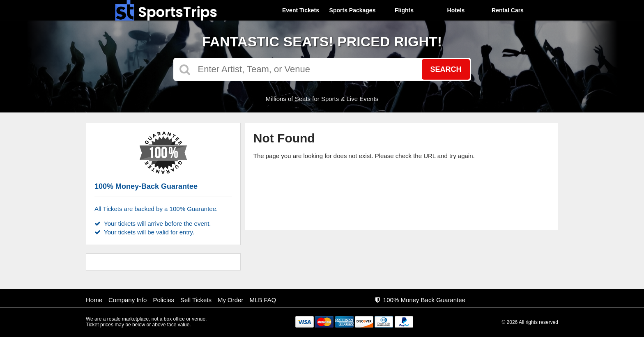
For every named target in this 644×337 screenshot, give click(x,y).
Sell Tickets (196, 300)
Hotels (456, 10)
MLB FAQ (263, 300)
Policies (163, 300)
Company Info (128, 300)
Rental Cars (508, 10)
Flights (404, 10)
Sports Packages (353, 10)
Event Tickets (301, 10)
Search (446, 69)
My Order (231, 300)
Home (94, 300)
